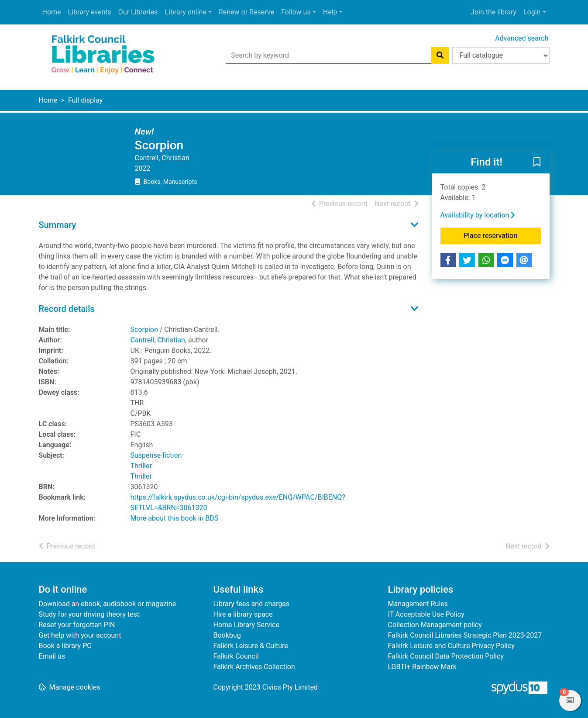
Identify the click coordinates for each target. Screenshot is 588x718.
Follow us (296, 12)
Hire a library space (243, 614)
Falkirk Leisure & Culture (251, 646)
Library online (185, 12)
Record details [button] (67, 309)
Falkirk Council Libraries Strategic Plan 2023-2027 (465, 635)
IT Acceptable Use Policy (426, 614)
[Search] (440, 55)
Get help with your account (80, 635)
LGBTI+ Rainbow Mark (422, 667)
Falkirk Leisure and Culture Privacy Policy (451, 646)
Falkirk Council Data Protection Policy (446, 656)
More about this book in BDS (175, 518)
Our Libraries (138, 12)
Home (52, 12)
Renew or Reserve (246, 12)
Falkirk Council (236, 656)
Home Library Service (246, 625)
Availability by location (478, 215)
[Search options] (501, 55)
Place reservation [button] (502, 235)
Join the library (493, 12)
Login (532, 12)
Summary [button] (58, 225)
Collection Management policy (435, 625)
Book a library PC (65, 646)
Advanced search (522, 38)
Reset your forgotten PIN (77, 625)
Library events (90, 12)
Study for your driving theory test (89, 614)
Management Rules (418, 604)
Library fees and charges (251, 604)
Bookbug (227, 635)
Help (330, 12)
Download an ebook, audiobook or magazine (108, 604)
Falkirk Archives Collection (254, 667)
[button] (537, 162)
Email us (52, 656)
